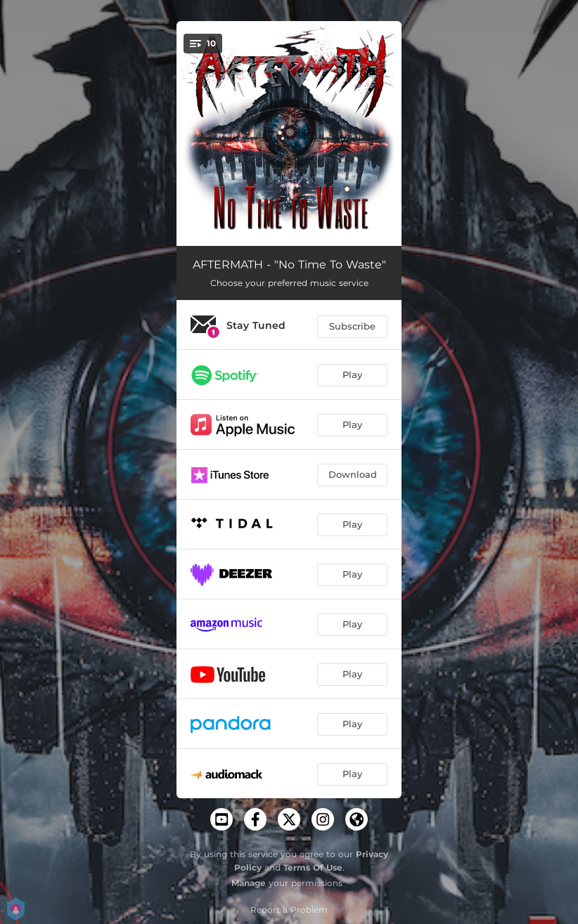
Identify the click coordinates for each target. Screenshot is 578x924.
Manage (249, 883)
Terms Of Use (313, 867)
